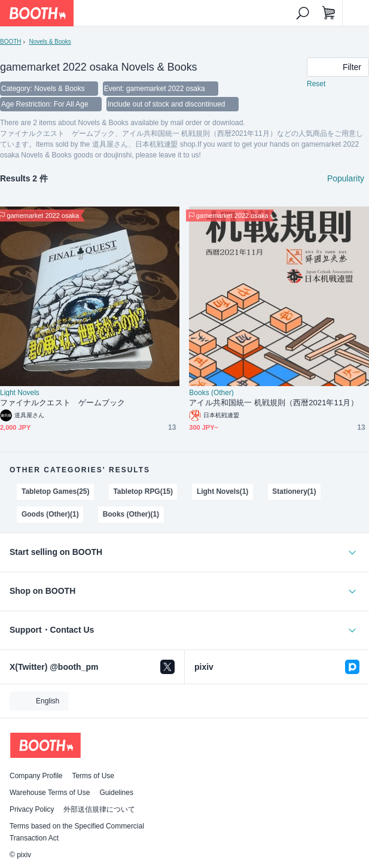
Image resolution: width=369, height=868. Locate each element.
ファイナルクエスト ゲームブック (62, 403)
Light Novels (20, 393)
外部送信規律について (99, 809)
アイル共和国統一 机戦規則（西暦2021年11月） (274, 403)
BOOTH (10, 42)
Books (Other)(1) (131, 514)
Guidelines (116, 793)
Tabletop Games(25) (56, 491)
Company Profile (36, 776)
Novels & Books (50, 42)
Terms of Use (93, 776)
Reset (316, 84)
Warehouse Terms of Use (50, 793)
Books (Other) (211, 393)
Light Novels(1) (222, 491)
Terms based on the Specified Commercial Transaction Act (77, 832)
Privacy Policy (32, 809)
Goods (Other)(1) (50, 514)
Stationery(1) (294, 491)
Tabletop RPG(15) (143, 491)
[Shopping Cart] (329, 13)
